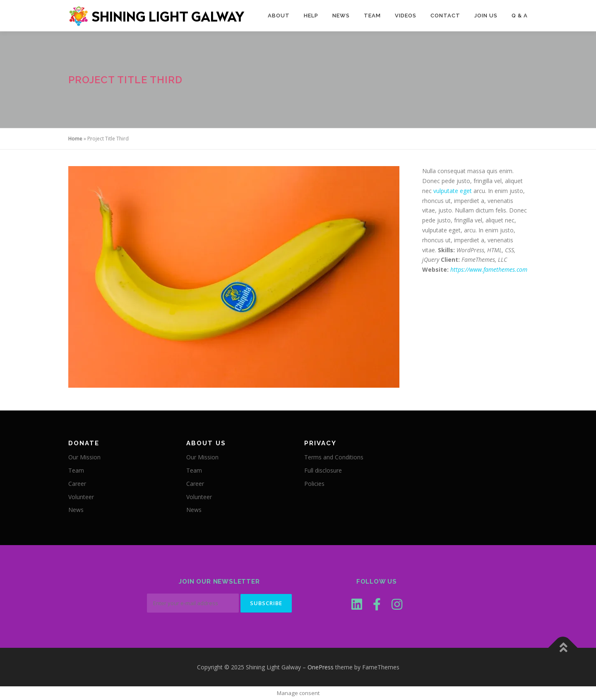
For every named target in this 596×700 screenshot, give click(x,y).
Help (311, 16)
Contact (445, 16)
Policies (314, 484)
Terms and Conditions (334, 457)
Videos (406, 16)
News (341, 16)
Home (75, 139)
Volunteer (81, 497)
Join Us (486, 16)
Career (77, 484)
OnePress (321, 667)
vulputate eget (453, 191)
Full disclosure (323, 470)
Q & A (520, 16)
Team (372, 16)
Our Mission (84, 457)
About (279, 16)
